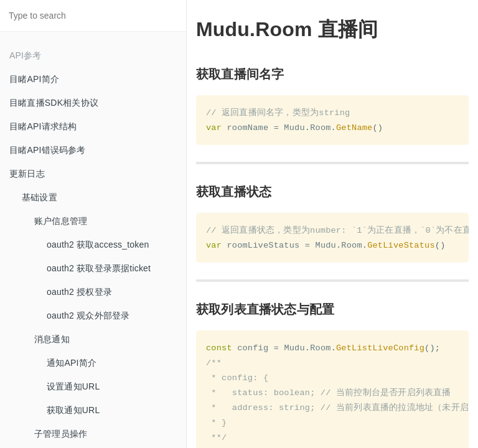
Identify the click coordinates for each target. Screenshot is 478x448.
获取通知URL (73, 410)
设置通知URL (73, 386)
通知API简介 (72, 363)
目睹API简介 (34, 79)
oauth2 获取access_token (98, 245)
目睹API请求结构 (43, 126)
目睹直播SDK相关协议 (54, 103)
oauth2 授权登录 (79, 292)
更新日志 (27, 174)
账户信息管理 (61, 221)
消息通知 (52, 339)
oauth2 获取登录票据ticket (99, 268)
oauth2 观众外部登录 (88, 315)
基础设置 (40, 197)
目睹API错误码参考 (48, 150)
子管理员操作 (61, 434)
